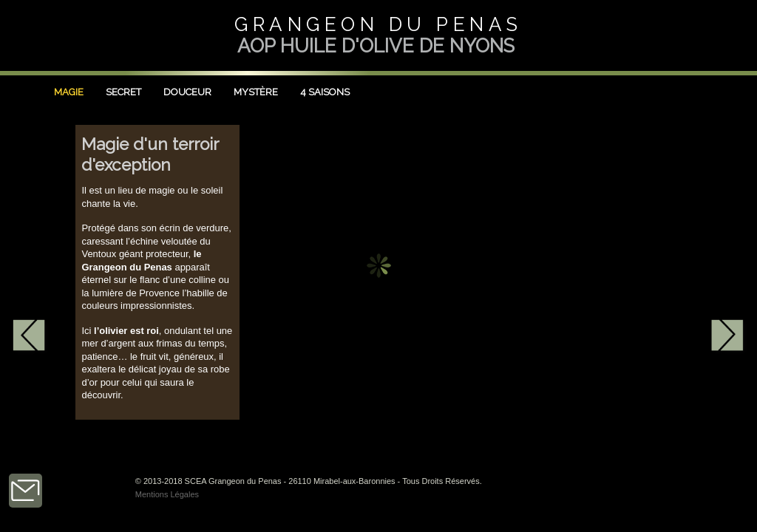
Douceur (187, 92)
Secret (123, 92)
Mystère (256, 92)
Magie (69, 92)
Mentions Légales (167, 494)
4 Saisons (325, 92)
